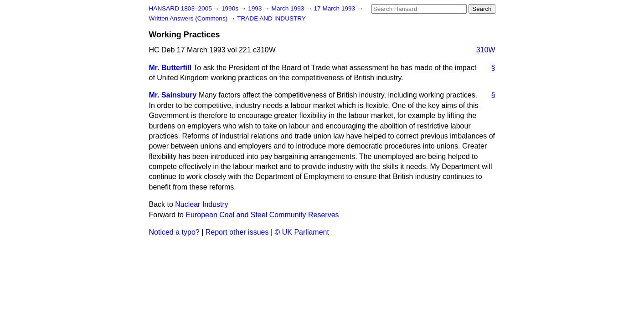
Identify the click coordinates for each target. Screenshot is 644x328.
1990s (231, 8)
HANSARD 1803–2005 (180, 8)
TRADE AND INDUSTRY (271, 18)
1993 (256, 8)
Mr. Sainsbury (173, 95)
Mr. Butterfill (170, 68)
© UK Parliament (302, 232)
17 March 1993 (335, 8)
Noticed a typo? (174, 232)
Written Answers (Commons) (189, 18)
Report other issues (237, 232)
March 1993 (289, 8)
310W (486, 50)
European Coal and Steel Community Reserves (262, 215)
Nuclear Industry (202, 204)
